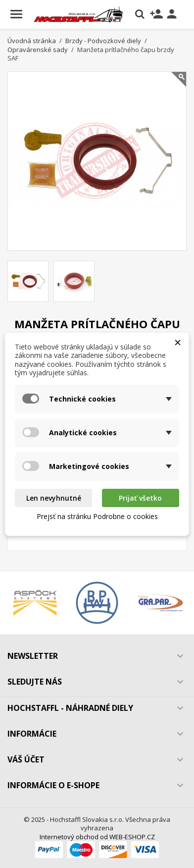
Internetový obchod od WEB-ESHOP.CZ (97, 837)
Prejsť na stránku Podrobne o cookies (97, 516)
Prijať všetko (140, 498)
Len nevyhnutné (54, 498)
